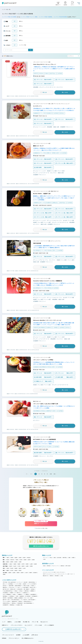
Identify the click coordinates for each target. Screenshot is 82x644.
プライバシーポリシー (14, 638)
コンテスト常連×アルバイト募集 (29, 17)
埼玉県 (21, 560)
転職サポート (5, 625)
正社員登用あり (6, 593)
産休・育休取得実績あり (28, 603)
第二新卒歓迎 (28, 596)
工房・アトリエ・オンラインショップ (49, 574)
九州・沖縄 (5, 573)
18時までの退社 (26, 586)
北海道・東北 (5, 564)
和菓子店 (52, 576)
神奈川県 (12, 560)
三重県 (20, 562)
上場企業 (24, 584)
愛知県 (8, 562)
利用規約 (4, 638)
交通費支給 (32, 591)
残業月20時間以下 (18, 586)
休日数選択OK (5, 605)
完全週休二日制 (19, 605)
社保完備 (33, 589)
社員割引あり (25, 593)
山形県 (31, 564)
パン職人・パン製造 (52, 558)
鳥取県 (20, 568)
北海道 (11, 564)
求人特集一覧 (26, 622)
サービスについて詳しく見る (42, 528)
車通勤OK (20, 594)
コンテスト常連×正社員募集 (9, 17)
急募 (17, 596)
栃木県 (29, 560)
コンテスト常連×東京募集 (60, 17)
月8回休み (20, 601)
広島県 (8, 568)
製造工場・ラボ (46, 576)
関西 (4, 558)
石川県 (19, 566)
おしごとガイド (29, 625)
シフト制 (18, 587)
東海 (4, 562)
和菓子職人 (65, 558)
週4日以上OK (13, 589)
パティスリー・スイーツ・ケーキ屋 (49, 572)
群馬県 (33, 560)
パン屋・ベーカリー (70, 574)
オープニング (20, 582)
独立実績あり (11, 584)
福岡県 (10, 573)
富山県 (15, 566)
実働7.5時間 (11, 586)
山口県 (24, 568)
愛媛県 (8, 570)
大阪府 (8, 558)
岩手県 (23, 564)
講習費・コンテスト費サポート (16, 593)
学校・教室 (57, 576)
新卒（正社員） (68, 566)
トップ (3, 9)
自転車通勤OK (33, 594)
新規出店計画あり (32, 582)
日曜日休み (14, 603)
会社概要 (18, 635)
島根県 (16, 568)
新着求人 (10, 622)
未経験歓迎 (22, 596)
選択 (15, 21)
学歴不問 (4, 598)
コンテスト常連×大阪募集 (46, 17)
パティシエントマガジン (17, 625)
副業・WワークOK (6, 600)
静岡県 (12, 562)
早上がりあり (12, 587)
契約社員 (49, 566)
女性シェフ (5, 584)
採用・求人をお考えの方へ (14, 629)
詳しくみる (65, 92)
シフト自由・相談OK (25, 587)
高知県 (20, 570)
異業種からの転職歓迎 (19, 598)
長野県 (31, 566)
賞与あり (21, 591)
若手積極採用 (35, 596)
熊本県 (22, 573)
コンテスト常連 (18, 584)
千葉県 (17, 560)
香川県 (12, 570)
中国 (4, 568)
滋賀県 (16, 558)
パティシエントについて (8, 635)
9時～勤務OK (26, 589)
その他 (44, 559)
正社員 (44, 566)
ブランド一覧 (35, 622)
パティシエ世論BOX (49, 625)
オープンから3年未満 (32, 584)
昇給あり (16, 591)
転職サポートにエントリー (41, 523)
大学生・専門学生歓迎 (15, 600)
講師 (69, 558)
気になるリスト (44, 622)
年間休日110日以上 (6, 603)
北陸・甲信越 (5, 566)
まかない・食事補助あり (7, 594)
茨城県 (25, 560)
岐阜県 (16, 562)
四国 (4, 570)
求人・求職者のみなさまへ (28, 638)
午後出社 (33, 586)
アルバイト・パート (56, 566)
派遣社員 (62, 566)
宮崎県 (30, 573)
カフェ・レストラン (61, 574)
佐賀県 (14, 573)
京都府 (20, 558)
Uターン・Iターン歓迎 (28, 598)
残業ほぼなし (5, 587)
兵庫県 (12, 558)
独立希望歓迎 (10, 598)
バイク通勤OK (26, 594)
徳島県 (16, 570)
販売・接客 (59, 558)
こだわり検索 (17, 622)
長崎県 (18, 573)
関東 (4, 560)
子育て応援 (5, 582)
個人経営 (26, 582)
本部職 (73, 558)
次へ (55, 474)
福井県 (23, 566)
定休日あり (5, 586)
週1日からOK (33, 587)
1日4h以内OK (20, 589)
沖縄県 (4, 574)
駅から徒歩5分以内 (12, 582)
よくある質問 (26, 635)
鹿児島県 (35, 573)
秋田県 (27, 564)
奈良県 (24, 558)
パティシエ (45, 558)
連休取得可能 (14, 601)
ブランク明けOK (24, 600)
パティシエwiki (38, 625)
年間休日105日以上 (27, 601)
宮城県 (15, 564)
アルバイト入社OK (6, 601)
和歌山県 (29, 558)
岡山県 (12, 568)
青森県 (19, 564)
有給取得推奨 (20, 603)
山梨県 (27, 566)
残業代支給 (27, 591)
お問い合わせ (35, 635)
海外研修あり (5, 596)
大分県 (26, 573)
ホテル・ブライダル (60, 572)
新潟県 (11, 566)
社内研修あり (12, 596)
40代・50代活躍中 (32, 600)
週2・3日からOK (6, 589)
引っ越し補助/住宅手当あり (8, 591)
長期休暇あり (12, 605)
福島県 (35, 564)
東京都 (8, 560)
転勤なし (15, 594)
